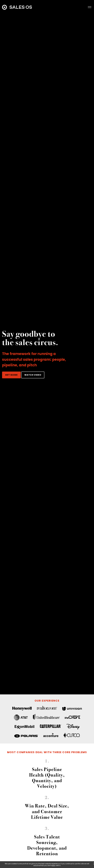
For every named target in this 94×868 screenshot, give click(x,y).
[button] (90, 7)
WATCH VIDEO (33, 375)
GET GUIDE (11, 375)
